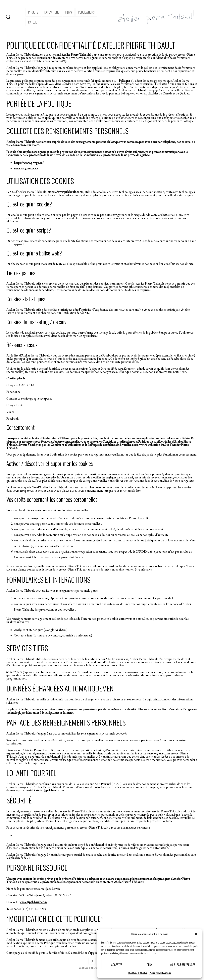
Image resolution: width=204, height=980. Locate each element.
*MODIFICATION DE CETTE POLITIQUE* (55, 919)
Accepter (117, 964)
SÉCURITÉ (19, 800)
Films (69, 12)
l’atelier (33, 22)
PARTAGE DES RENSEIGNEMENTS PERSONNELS (66, 722)
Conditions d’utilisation (138, 973)
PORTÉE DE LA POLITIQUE (39, 103)
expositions (52, 12)
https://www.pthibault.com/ (65, 192)
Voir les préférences (183, 964)
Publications (86, 12)
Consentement (21, 427)
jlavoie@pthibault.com (33, 902)
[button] (196, 934)
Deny (150, 964)
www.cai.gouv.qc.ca (26, 168)
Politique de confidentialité (160, 973)
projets (33, 12)
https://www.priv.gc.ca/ (29, 163)
